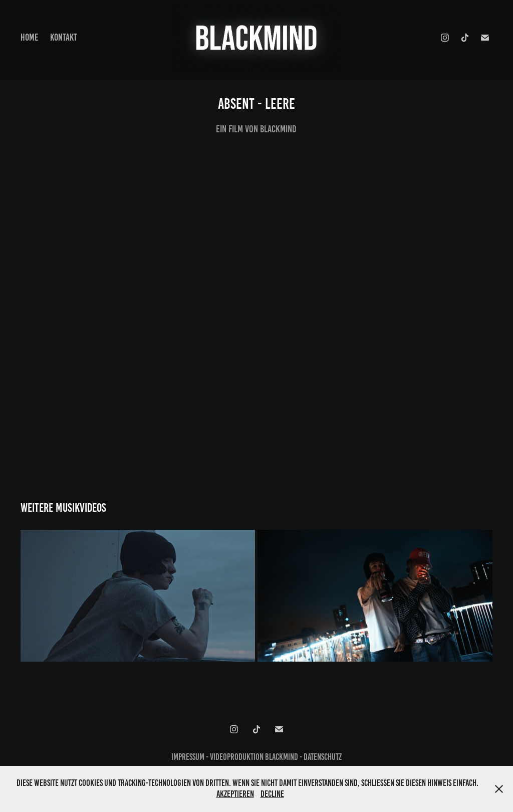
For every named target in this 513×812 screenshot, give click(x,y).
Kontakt (64, 37)
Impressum (188, 757)
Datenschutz (323, 757)
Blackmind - (284, 757)
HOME (29, 37)
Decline (272, 794)
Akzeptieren (235, 794)
